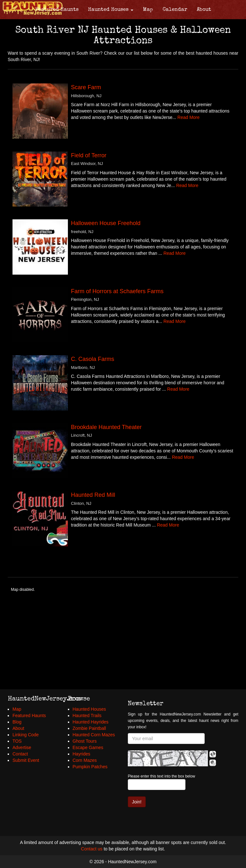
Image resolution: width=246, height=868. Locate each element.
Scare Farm (86, 87)
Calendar (175, 10)
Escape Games (88, 747)
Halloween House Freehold (106, 223)
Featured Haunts (57, 10)
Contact (20, 754)
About (204, 10)
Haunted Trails (87, 716)
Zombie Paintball (89, 728)
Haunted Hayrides (91, 722)
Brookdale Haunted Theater (107, 427)
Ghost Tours (85, 741)
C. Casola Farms (93, 359)
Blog (17, 722)
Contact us (92, 849)
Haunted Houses (111, 10)
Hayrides (82, 754)
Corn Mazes (85, 760)
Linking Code (26, 735)
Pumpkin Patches (90, 767)
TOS (17, 741)
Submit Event (26, 760)
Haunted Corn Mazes (94, 735)
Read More (189, 117)
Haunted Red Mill (93, 495)
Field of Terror (89, 155)
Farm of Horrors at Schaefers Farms (117, 291)
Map (148, 10)
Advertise (22, 747)
